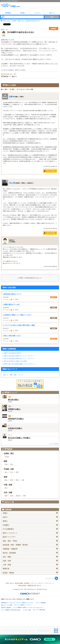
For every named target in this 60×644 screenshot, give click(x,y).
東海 (5, 477)
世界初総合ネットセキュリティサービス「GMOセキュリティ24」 (17, 603)
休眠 (11, 375)
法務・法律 (30, 561)
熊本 (12, 496)
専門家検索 (8, 13)
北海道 (7, 457)
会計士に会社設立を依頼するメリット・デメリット (19, 359)
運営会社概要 (19, 583)
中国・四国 (8, 485)
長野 (17, 472)
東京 (12, 464)
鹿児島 (18, 496)
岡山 (6, 488)
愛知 (17, 480)
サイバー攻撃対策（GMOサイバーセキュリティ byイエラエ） (28, 608)
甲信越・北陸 (9, 469)
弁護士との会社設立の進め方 (12, 353)
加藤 (11, 97)
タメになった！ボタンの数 (25, 89)
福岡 (6, 496)
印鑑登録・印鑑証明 (30, 549)
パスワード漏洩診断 (41, 603)
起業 (15, 375)
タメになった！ (51, 171)
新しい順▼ (4, 89)
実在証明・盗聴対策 (6, 608)
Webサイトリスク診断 (7, 605)
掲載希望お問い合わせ (34, 586)
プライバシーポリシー (38, 583)
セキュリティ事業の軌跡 (39, 610)
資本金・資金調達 (30, 553)
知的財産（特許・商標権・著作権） (30, 545)
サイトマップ (50, 583)
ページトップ (50, 579)
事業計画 (30, 569)
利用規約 (27, 583)
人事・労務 (30, 565)
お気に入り (52, 13)
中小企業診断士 (30, 529)
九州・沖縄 (8, 493)
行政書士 (30, 525)
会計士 (30, 517)
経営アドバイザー (30, 537)
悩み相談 (22, 13)
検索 (52, 17)
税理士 (30, 521)
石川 (12, 472)
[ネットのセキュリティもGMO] (30, 639)
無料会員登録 (22, 586)
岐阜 (6, 480)
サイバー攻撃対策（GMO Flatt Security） (11, 610)
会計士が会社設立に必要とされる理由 (15, 361)
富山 (6, 472)
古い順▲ (12, 89)
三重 (23, 480)
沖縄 (24, 496)
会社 (4, 375)
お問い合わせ (10, 583)
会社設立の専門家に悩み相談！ (30, 384)
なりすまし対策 (27, 610)
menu (58, 4)
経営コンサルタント (30, 533)
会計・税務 (30, 557)
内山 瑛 (12, 183)
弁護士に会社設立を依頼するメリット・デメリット (19, 356)
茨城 (6, 464)
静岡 (12, 480)
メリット (21, 375)
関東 (5, 461)
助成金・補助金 (30, 573)
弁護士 (30, 513)
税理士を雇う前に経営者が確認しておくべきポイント (20, 364)
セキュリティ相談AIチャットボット (23, 605)
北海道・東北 (9, 453)
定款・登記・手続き (30, 541)
